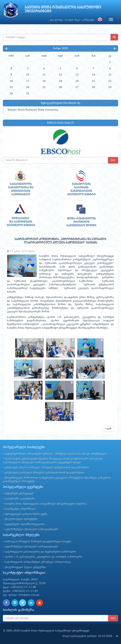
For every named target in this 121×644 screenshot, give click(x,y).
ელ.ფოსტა (56, 20)
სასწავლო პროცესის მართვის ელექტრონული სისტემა (38, 542)
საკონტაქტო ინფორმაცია (20, 509)
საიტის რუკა (73, 20)
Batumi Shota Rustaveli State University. (33, 110)
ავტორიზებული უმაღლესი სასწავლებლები (31, 529)
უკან (108, 429)
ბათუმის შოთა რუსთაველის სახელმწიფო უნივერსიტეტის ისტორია (46, 504)
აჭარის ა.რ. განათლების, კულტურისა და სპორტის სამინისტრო (43, 557)
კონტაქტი (88, 20)
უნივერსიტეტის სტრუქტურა (21, 519)
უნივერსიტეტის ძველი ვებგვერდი (25, 567)
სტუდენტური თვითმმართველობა (25, 524)
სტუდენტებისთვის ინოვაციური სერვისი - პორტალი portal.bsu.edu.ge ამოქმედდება (56, 454)
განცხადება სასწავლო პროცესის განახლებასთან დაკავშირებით (44, 473)
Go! (113, 160)
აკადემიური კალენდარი (20, 499)
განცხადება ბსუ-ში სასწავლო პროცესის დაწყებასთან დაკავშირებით (47, 467)
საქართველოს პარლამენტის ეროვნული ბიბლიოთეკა (38, 562)
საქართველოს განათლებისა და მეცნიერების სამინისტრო (40, 552)
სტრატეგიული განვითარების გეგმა (26, 514)
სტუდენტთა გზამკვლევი (19, 493)
